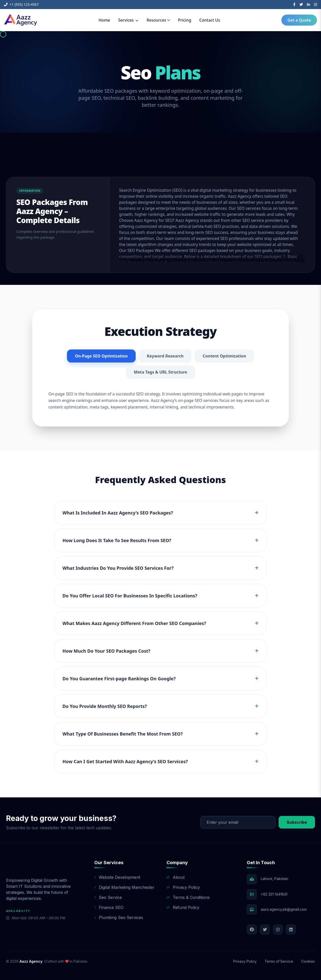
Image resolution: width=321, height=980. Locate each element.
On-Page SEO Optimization (101, 356)
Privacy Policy (183, 887)
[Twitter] (301, 5)
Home (104, 20)
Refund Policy (183, 907)
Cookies (308, 961)
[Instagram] (315, 5)
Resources (158, 20)
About (176, 877)
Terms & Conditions (188, 897)
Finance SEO (109, 907)
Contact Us (210, 20)
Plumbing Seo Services (119, 917)
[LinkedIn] (308, 5)
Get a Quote (299, 20)
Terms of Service (279, 961)
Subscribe (297, 822)
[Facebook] (294, 5)
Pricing (185, 20)
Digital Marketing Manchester (124, 887)
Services (128, 20)
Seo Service (108, 897)
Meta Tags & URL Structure (160, 372)
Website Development (117, 877)
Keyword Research (165, 356)
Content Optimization (224, 356)
